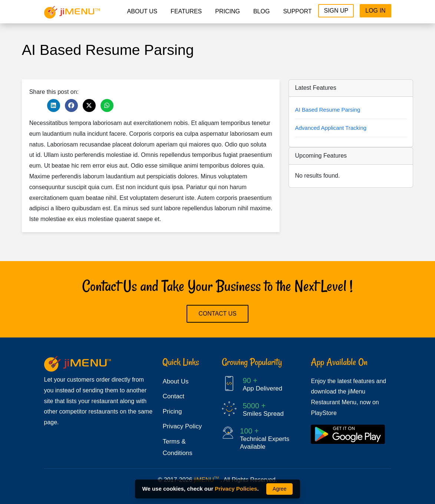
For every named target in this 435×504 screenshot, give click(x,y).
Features (186, 11)
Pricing (172, 411)
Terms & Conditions (177, 447)
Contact (173, 396)
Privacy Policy (182, 426)
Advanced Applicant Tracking (331, 128)
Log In (375, 11)
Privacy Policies (236, 489)
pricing (228, 11)
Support (297, 11)
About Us (142, 11)
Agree (279, 489)
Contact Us (217, 314)
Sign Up (336, 11)
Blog (261, 11)
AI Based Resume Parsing (327, 110)
